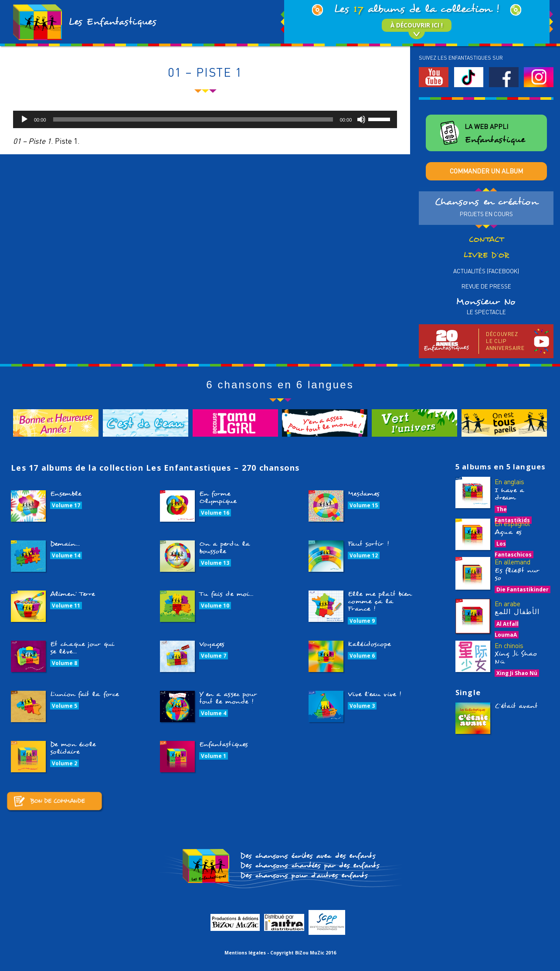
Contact (486, 239)
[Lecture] (24, 119)
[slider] (193, 119)
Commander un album (486, 171)
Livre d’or (486, 255)
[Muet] (361, 119)
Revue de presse (486, 286)
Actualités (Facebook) (486, 271)
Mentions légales (245, 953)
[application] (205, 119)
